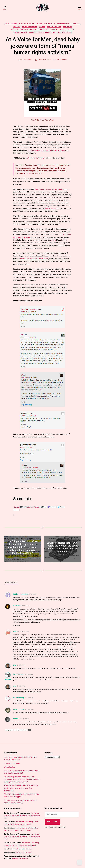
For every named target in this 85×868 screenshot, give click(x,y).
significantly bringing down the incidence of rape (46, 150)
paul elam (70, 29)
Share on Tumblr (33, 507)
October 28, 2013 (44, 60)
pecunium (17, 606)
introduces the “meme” (36, 158)
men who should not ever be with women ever (30, 29)
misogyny (54, 29)
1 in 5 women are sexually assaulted (49, 189)
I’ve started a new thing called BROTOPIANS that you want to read (22, 816)
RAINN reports (50, 208)
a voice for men (11, 24)
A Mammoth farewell (12, 763)
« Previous (9, 730)
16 (25, 730)
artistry (17, 27)
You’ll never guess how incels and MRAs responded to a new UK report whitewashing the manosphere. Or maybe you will (22, 779)
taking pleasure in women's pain (42, 32)
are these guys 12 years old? (69, 24)
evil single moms (54, 27)
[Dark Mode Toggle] (79, 862)
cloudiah (16, 719)
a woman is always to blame (31, 24)
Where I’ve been (10, 767)
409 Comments (62, 60)
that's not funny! (65, 32)
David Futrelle (27, 60)
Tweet (16, 507)
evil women (68, 27)
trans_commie (18, 709)
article (54, 240)
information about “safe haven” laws (34, 259)
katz (15, 665)
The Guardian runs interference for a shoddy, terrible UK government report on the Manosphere (21, 788)
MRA (62, 29)
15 (22, 730)
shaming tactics (20, 32)
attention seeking (30, 27)
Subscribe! (52, 822)
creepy (42, 27)
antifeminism (49, 24)
